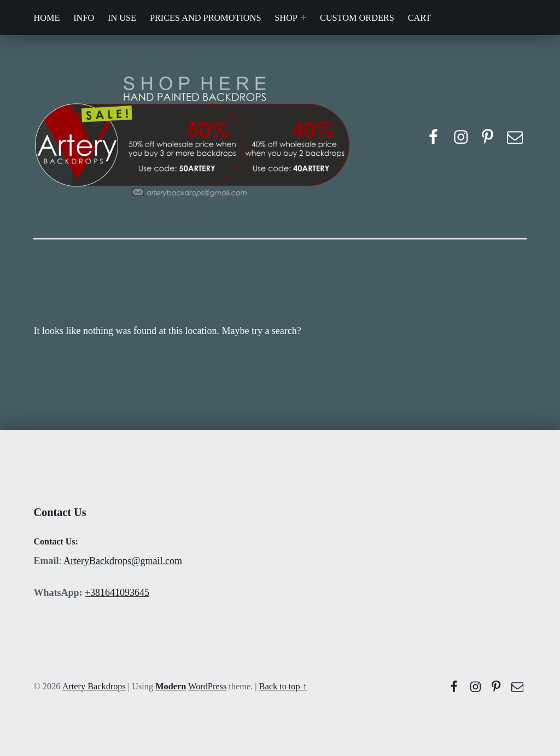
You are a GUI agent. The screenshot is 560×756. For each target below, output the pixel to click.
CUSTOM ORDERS (357, 18)
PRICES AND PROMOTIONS (206, 18)
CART (419, 18)
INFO (84, 18)
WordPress (207, 686)
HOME (46, 18)
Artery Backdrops (94, 686)
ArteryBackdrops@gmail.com (123, 561)
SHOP (286, 18)
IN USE (122, 18)
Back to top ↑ (283, 686)
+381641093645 (117, 593)
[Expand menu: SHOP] (304, 17)
